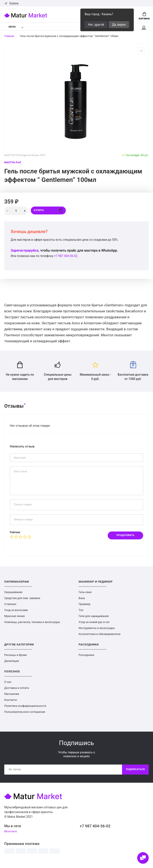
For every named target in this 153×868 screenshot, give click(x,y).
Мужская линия (15, 620)
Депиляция (12, 665)
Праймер (85, 608)
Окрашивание (13, 596)
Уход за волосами (16, 614)
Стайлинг (10, 608)
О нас (8, 686)
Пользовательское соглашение (25, 715)
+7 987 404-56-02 (66, 257)
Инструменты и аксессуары (97, 632)
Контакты (11, 703)
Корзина (144, 16)
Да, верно (119, 25)
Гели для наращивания (94, 620)
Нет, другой (96, 25)
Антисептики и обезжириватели (100, 638)
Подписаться (134, 774)
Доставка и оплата (17, 692)
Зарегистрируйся (25, 252)
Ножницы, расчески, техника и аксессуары (32, 626)
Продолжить (124, 539)
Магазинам (12, 697)
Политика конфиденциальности (25, 709)
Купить (48, 212)
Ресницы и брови (15, 659)
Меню (10, 28)
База (82, 602)
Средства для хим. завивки (22, 602)
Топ (81, 614)
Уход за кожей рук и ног (94, 626)
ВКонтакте (11, 836)
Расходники (86, 659)
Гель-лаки (85, 596)
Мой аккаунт (144, 29)
